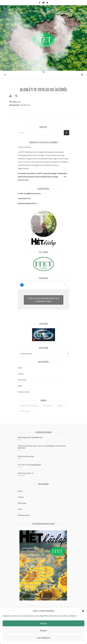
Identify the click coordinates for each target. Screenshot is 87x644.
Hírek (20, 386)
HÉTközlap (22, 380)
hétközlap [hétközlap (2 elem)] (48, 406)
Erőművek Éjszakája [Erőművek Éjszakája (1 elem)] (29, 406)
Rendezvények (24, 392)
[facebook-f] (40, 3)
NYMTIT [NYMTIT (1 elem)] (61, 406)
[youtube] (44, 3)
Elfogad (44, 623)
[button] (83, 611)
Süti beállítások (43, 638)
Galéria (21, 374)
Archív (20, 368)
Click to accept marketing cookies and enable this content (44, 300)
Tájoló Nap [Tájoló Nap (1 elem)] (25, 411)
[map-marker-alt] (47, 3)
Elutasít (43, 631)
